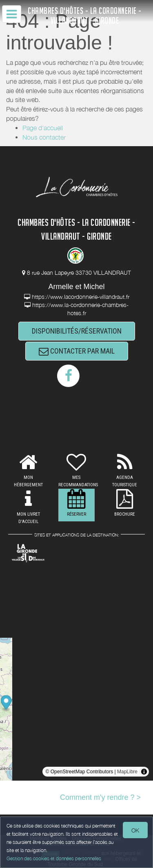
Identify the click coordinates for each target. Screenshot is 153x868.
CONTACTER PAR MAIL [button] (77, 351)
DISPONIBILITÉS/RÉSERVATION (77, 331)
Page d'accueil (43, 128)
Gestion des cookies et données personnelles (54, 858)
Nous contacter (44, 137)
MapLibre (127, 772)
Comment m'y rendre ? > (100, 797)
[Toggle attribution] (144, 772)
